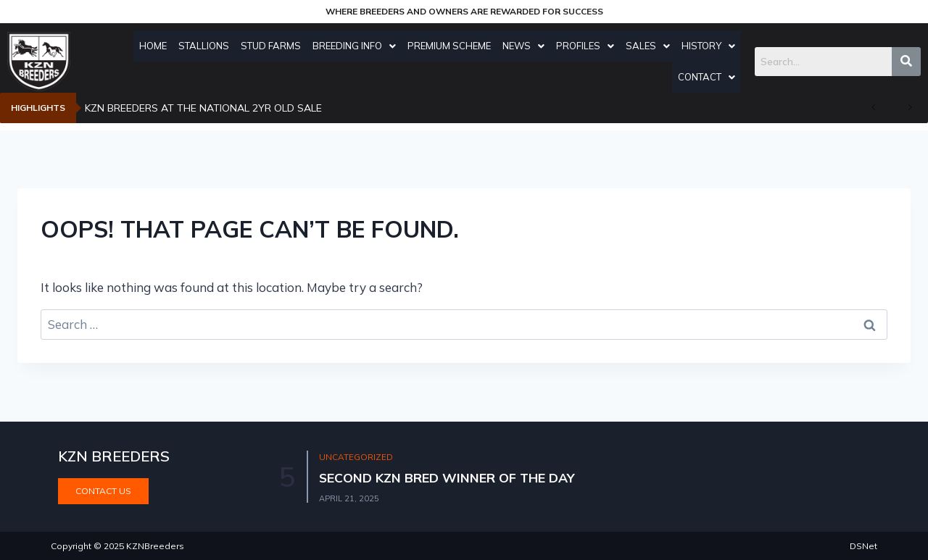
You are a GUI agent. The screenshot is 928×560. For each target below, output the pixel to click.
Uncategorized (357, 457)
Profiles (589, 46)
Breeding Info (358, 46)
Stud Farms (274, 46)
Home (157, 46)
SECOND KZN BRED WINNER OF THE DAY (449, 478)
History (712, 46)
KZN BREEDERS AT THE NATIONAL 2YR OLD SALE (203, 108)
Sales (651, 46)
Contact (710, 77)
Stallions (207, 46)
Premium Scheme (453, 46)
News (527, 46)
